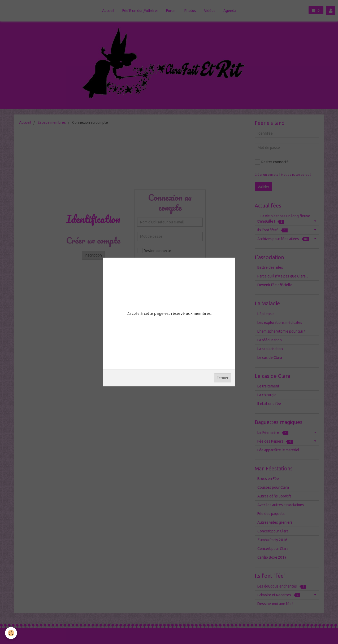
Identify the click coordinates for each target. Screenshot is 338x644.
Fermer (223, 378)
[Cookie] (11, 633)
